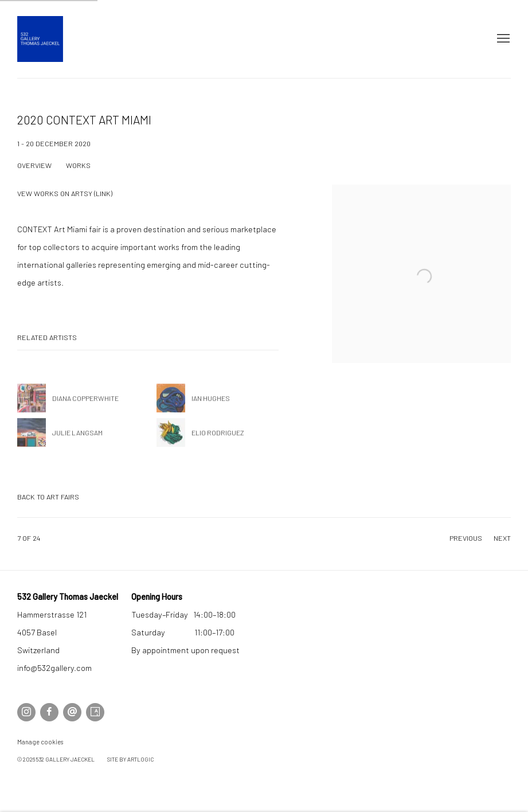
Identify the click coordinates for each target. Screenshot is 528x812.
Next (502, 538)
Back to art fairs (48, 497)
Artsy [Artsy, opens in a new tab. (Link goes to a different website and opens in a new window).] (95, 712)
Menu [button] (502, 39)
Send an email (72, 712)
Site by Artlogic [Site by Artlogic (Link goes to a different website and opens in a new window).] (130, 759)
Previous (466, 538)
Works (78, 165)
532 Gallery (40, 39)
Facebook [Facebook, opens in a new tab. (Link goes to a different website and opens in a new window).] (49, 712)
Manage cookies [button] (40, 742)
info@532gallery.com (54, 667)
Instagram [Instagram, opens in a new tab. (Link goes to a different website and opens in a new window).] (26, 712)
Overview (34, 165)
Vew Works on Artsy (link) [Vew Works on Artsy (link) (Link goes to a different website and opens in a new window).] (65, 193)
